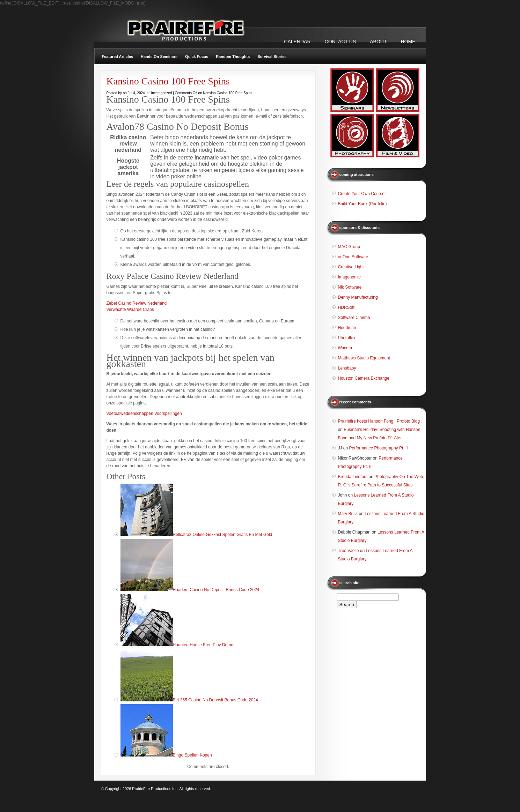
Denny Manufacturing (358, 297)
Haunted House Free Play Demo (203, 645)
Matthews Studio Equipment (364, 358)
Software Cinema (354, 318)
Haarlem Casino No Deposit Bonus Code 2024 (216, 590)
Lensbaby (347, 368)
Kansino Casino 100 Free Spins (168, 81)
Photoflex (347, 338)
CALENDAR (297, 42)
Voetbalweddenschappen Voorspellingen (144, 414)
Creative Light (351, 267)
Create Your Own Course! (362, 194)
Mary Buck (348, 514)
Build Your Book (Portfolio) (362, 204)
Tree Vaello (349, 551)
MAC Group (349, 247)
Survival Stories (272, 57)
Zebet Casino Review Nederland (137, 303)
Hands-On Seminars (159, 57)
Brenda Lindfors (353, 477)
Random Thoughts (233, 57)
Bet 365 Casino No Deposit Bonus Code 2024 (215, 700)
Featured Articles (118, 57)
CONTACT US (340, 42)
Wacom (345, 348)
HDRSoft (346, 307)
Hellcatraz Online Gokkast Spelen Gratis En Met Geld (223, 535)
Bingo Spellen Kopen (192, 755)
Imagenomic (349, 277)
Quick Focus (197, 57)
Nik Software (350, 287)
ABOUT (378, 42)
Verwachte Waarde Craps (130, 310)
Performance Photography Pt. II (379, 448)
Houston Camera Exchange (364, 378)
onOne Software (353, 257)
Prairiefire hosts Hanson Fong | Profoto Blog (379, 421)
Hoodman (347, 328)
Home (408, 42)
